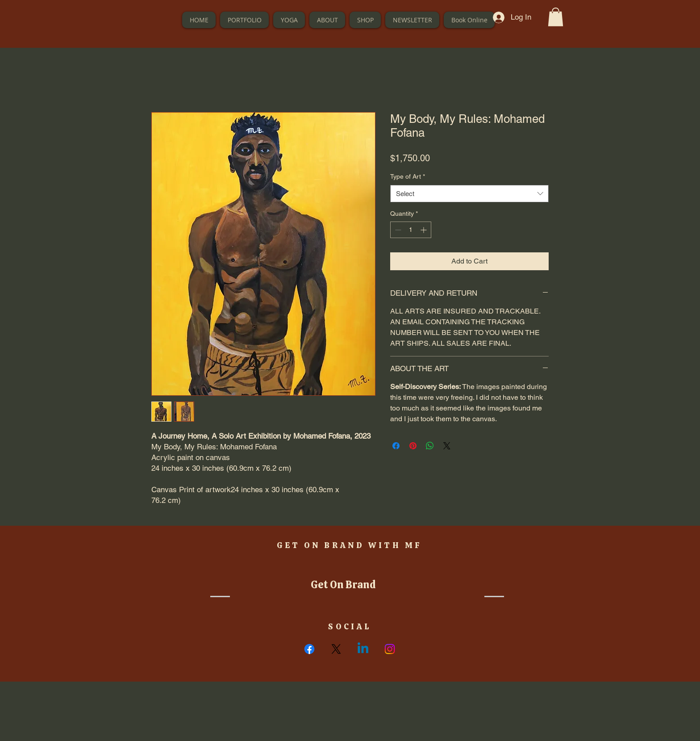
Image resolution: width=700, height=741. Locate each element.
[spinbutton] (411, 230)
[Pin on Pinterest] (413, 446)
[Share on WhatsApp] (430, 446)
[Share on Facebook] (396, 446)
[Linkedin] (363, 649)
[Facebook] (309, 649)
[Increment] (424, 230)
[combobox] (469, 194)
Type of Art (408, 176)
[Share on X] (447, 446)
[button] (556, 17)
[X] (336, 649)
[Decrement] (397, 230)
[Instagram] (390, 649)
